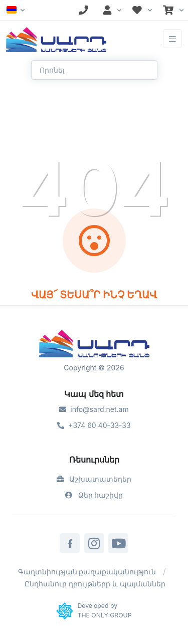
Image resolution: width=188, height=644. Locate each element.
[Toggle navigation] (172, 39)
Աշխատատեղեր (94, 479)
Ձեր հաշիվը (94, 495)
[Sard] (94, 345)
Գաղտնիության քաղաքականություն (87, 572)
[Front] (56, 39)
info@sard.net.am (94, 409)
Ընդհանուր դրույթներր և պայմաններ (95, 584)
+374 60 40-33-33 (94, 425)
